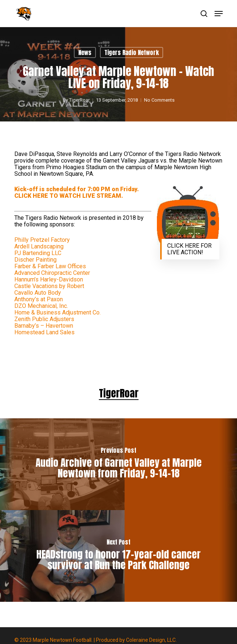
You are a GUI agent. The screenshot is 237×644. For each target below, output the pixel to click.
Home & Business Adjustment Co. (58, 312)
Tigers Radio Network (132, 52)
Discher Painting (35, 260)
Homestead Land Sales (44, 332)
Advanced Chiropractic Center (52, 273)
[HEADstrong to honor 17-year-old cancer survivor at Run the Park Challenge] (118, 556)
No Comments (159, 100)
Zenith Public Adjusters (44, 319)
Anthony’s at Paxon (39, 299)
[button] (219, 14)
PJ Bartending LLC (38, 253)
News (85, 52)
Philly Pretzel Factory (42, 240)
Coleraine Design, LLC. (151, 640)
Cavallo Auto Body (38, 293)
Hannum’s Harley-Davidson (49, 279)
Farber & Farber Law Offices (50, 266)
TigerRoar (79, 100)
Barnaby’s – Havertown (44, 326)
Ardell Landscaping (39, 246)
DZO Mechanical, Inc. (41, 306)
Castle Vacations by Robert (49, 286)
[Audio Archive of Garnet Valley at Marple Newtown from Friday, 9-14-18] (118, 464)
